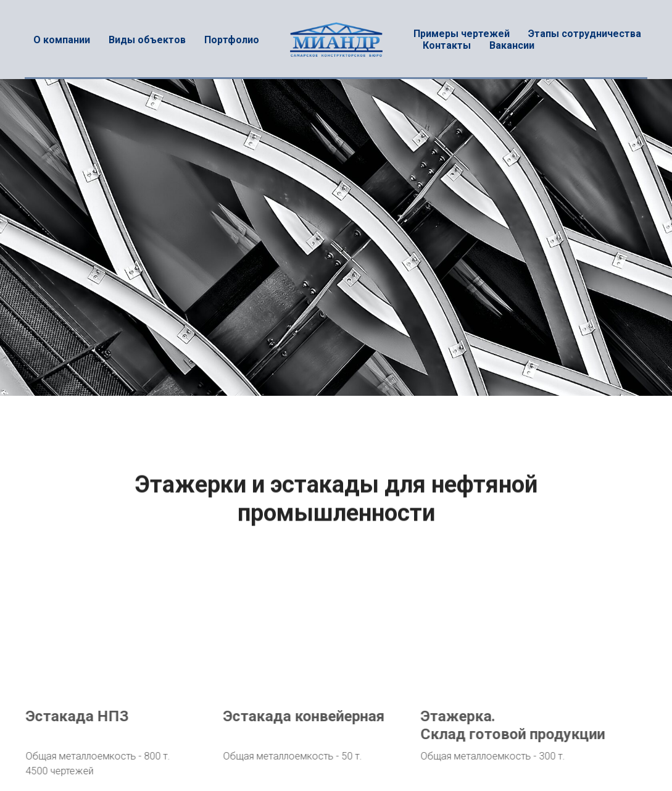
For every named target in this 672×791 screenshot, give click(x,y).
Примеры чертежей (462, 34)
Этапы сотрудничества (585, 34)
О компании (62, 40)
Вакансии (512, 45)
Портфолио (232, 40)
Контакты (447, 45)
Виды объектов (147, 40)
